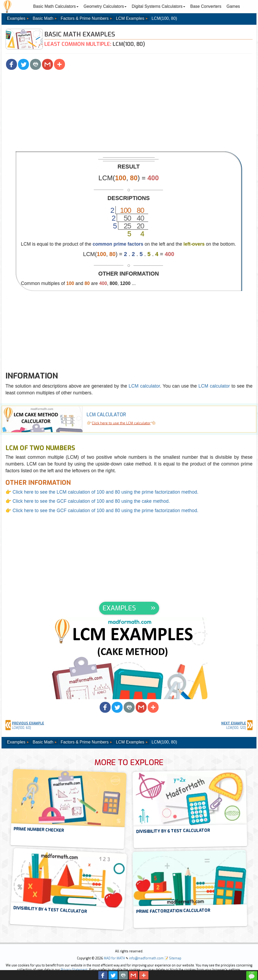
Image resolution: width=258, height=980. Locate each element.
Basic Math (43, 18)
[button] (11, 64)
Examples (16, 18)
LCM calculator (144, 386)
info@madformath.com (146, 958)
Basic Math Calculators (56, 6)
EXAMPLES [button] (119, 608)
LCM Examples (130, 18)
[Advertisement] (129, 112)
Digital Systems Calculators (158, 6)
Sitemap (175, 958)
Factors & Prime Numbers (85, 18)
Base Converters (206, 6)
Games (233, 6)
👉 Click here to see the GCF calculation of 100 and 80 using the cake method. (88, 501)
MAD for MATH (114, 958)
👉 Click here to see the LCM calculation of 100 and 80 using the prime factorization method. (102, 492)
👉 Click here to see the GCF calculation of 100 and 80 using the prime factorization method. (102, 511)
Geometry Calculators (105, 6)
